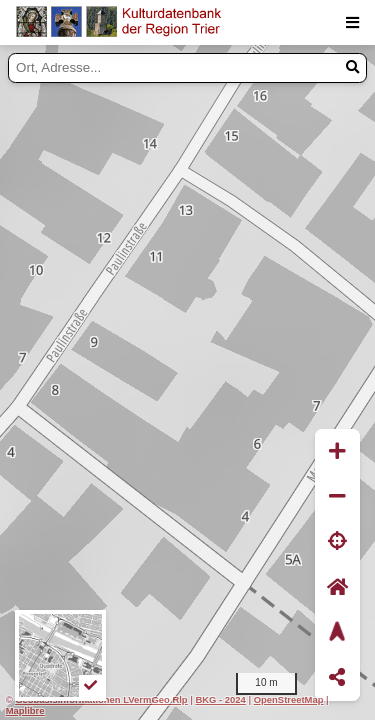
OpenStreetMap (289, 699)
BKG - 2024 (220, 699)
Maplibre (25, 710)
